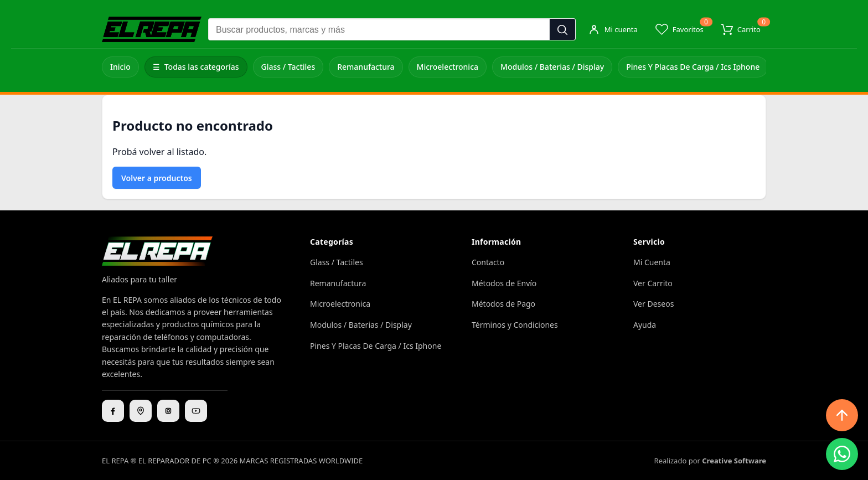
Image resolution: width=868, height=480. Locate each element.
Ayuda (645, 325)
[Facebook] (113, 411)
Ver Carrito (653, 283)
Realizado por (710, 461)
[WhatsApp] (842, 454)
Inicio (120, 67)
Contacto (488, 262)
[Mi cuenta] (613, 29)
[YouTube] (196, 411)
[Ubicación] (141, 411)
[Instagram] (168, 411)
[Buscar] (562, 30)
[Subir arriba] (842, 415)
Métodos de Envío (504, 283)
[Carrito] (741, 29)
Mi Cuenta (652, 262)
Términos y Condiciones (515, 325)
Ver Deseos (653, 304)
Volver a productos (157, 178)
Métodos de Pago (503, 304)
